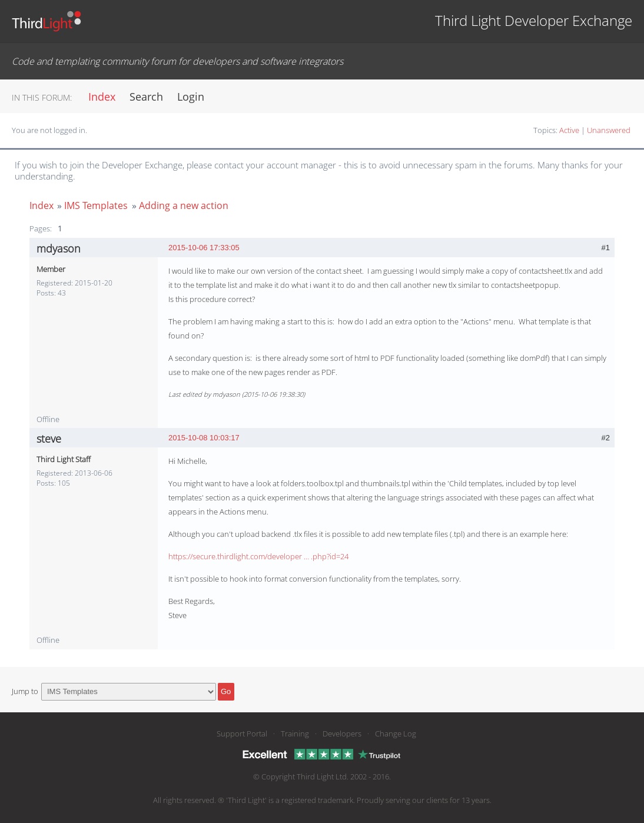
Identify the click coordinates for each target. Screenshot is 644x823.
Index (102, 97)
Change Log (396, 734)
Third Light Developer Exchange (534, 20)
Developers (342, 734)
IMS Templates (96, 205)
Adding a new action (184, 205)
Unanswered (609, 130)
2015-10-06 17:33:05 (204, 248)
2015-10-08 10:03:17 (204, 438)
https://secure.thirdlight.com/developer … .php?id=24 (258, 556)
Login (191, 97)
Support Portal (242, 734)
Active (569, 130)
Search (146, 97)
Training (295, 734)
